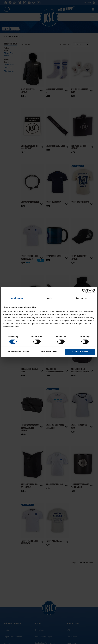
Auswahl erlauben (49, 352)
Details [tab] (49, 298)
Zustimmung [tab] (17, 298)
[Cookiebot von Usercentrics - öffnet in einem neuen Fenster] (84, 291)
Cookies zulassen (80, 352)
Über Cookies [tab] (81, 298)
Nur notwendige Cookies (18, 352)
